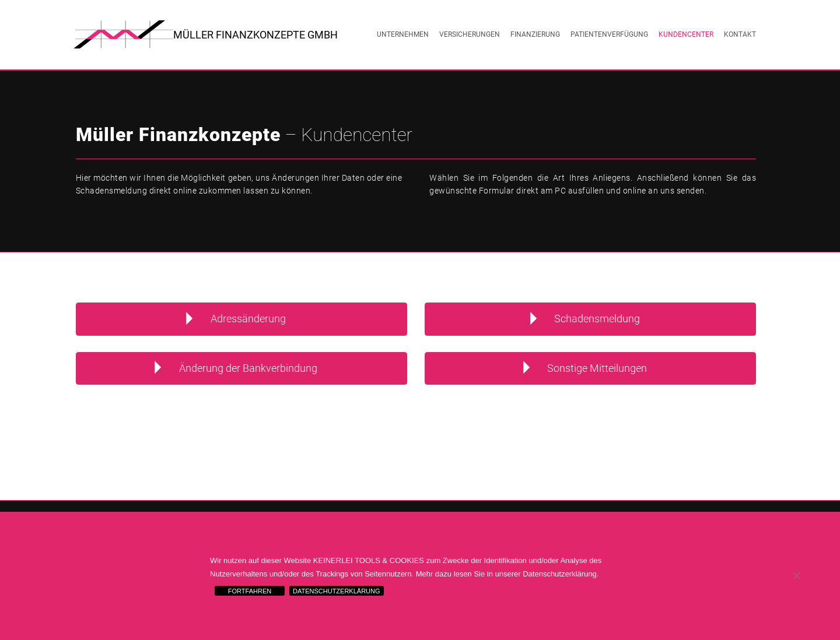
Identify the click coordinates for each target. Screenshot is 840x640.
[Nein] (796, 575)
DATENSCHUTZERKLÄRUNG (337, 591)
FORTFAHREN (250, 591)
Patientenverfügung (609, 34)
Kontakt (740, 34)
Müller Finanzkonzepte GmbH (256, 35)
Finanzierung (535, 34)
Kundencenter (686, 34)
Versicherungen (470, 34)
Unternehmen (403, 34)
